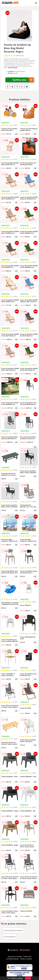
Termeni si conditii (15, 957)
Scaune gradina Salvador (13, 930)
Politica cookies (26, 959)
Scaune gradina (10, 937)
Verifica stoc (23, 80)
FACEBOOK (13, 950)
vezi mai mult (13, 68)
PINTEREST (25, 950)
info (16, 134)
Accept (28, 978)
